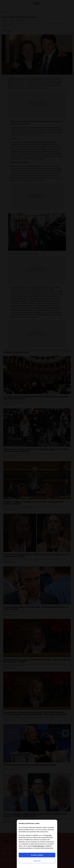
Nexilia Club (37, 861)
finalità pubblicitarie (38, 846)
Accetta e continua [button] (37, 855)
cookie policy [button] (44, 832)
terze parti (49, 835)
